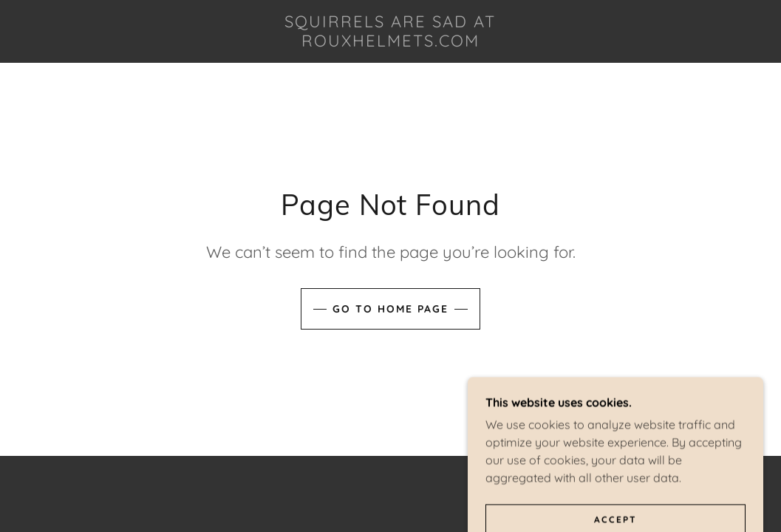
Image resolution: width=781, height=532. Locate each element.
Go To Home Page (390, 309)
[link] (391, 42)
